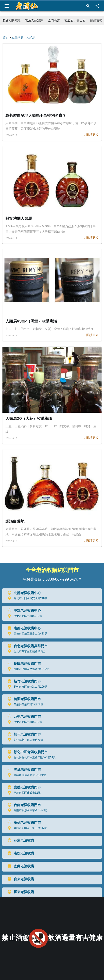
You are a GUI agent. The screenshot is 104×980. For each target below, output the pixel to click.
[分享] (97, 6)
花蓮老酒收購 (20, 840)
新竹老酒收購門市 (23, 681)
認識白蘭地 (15, 521)
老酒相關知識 (11, 20)
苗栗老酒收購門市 (23, 699)
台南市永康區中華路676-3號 (26, 810)
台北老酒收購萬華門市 (27, 646)
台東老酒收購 (20, 879)
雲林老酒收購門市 (23, 770)
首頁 (6, 37)
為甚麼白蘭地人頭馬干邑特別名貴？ (36, 115)
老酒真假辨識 (34, 20)
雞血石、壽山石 (75, 20)
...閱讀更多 (91, 135)
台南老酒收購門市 (23, 805)
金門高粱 (54, 20)
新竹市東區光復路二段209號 (27, 687)
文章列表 (17, 37)
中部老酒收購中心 (23, 611)
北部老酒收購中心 (23, 593)
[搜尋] (88, 6)
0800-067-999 (57, 579)
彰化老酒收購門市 (23, 734)
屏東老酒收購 (20, 892)
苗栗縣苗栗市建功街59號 (24, 704)
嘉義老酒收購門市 (23, 787)
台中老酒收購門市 (23, 717)
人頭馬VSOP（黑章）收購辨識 (31, 321)
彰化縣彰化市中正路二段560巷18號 (31, 757)
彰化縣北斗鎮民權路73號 (24, 740)
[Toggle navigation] (7, 6)
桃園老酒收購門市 (23, 664)
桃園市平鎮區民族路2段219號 (27, 669)
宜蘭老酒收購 (20, 866)
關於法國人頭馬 (19, 218)
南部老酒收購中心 (23, 628)
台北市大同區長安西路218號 (27, 598)
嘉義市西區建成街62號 (23, 793)
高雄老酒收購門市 (23, 823)
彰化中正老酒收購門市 (27, 752)
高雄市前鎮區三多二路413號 (27, 634)
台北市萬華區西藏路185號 (25, 651)
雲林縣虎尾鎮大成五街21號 (26, 775)
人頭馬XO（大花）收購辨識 (29, 419)
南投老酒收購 (20, 853)
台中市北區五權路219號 (24, 616)
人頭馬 (31, 37)
